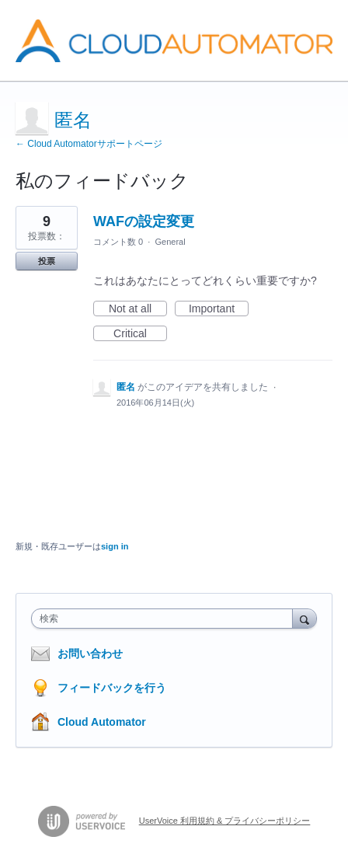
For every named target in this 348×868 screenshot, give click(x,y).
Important (219, 309)
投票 (47, 261)
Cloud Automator (102, 722)
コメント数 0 (118, 242)
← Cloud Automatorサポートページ (89, 144)
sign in (115, 546)
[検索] (304, 618)
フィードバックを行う (112, 688)
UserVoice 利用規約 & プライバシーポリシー (225, 821)
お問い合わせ (90, 654)
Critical (140, 334)
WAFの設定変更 (144, 221)
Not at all (138, 309)
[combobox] (165, 619)
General (170, 242)
